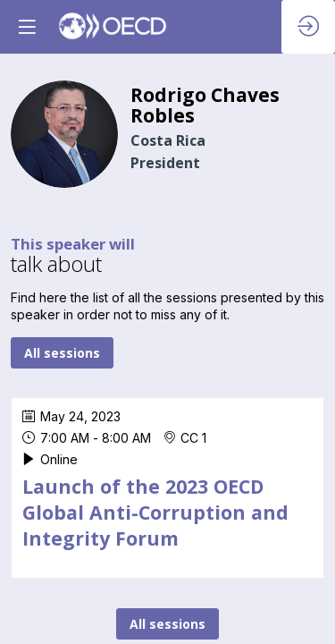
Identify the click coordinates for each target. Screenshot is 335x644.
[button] (27, 27)
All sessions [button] (62, 353)
